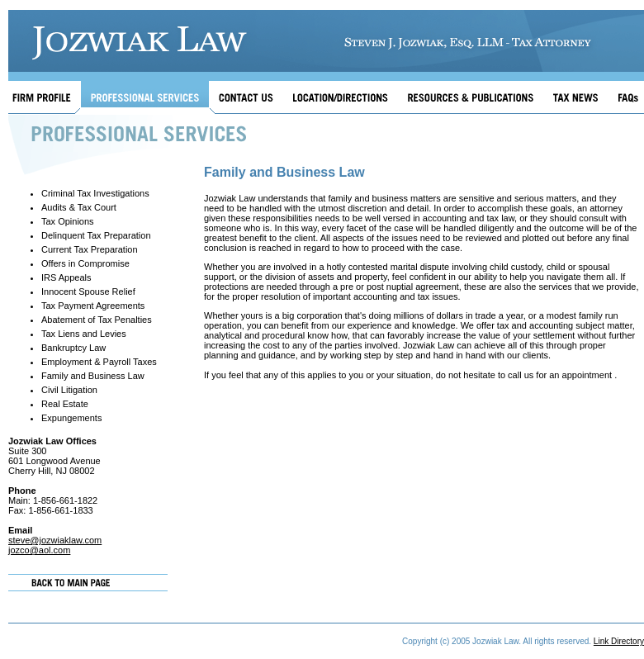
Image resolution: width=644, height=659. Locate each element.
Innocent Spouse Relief (88, 292)
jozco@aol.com (39, 550)
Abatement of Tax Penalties (97, 320)
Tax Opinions (68, 221)
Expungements (71, 418)
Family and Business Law (93, 376)
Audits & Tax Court (79, 207)
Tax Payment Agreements (93, 306)
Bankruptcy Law (73, 348)
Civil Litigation (69, 390)
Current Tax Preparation (90, 249)
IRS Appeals (66, 277)
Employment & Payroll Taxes (99, 362)
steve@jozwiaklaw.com (55, 540)
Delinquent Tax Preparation (96, 235)
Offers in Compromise (85, 263)
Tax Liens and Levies (84, 334)
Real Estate (65, 404)
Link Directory (619, 641)
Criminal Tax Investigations (95, 193)
